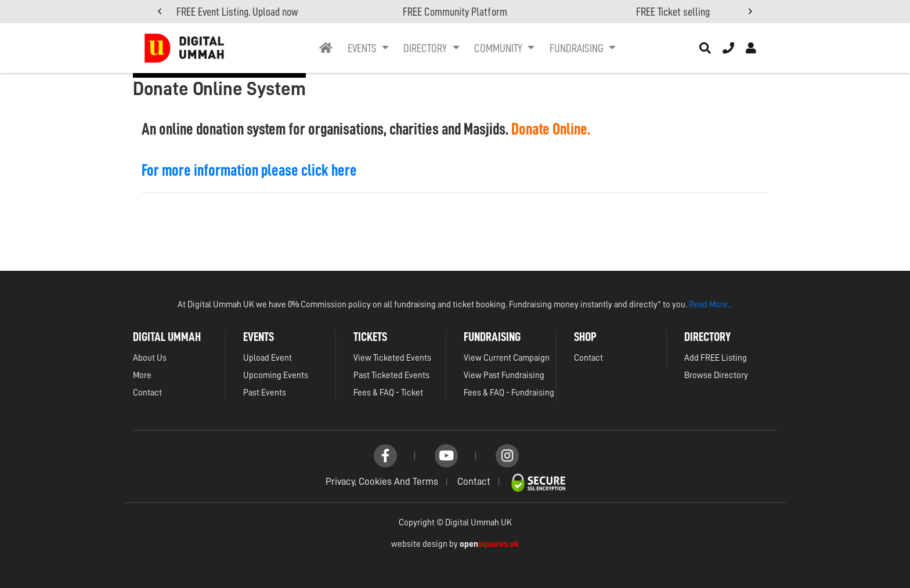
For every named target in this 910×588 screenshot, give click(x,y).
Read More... (711, 305)
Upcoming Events (276, 375)
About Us (150, 358)
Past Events (265, 393)
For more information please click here (249, 170)
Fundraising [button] (578, 48)
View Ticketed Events (392, 358)
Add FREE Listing (716, 358)
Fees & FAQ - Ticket (388, 393)
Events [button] (363, 48)
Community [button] (499, 48)
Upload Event (268, 358)
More (142, 375)
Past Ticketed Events (391, 375)
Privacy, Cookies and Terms (382, 482)
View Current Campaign (507, 358)
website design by (455, 544)
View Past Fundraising (504, 375)
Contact (147, 393)
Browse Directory (716, 375)
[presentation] (160, 12)
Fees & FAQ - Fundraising (509, 393)
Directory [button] (426, 48)
